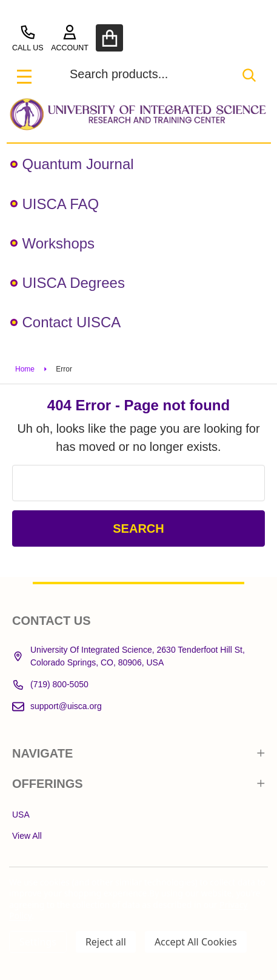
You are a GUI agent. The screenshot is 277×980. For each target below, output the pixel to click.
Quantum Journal (72, 164)
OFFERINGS (138, 784)
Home (25, 369)
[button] (139, 114)
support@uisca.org (57, 706)
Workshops (53, 243)
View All (27, 836)
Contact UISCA (66, 322)
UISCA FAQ (55, 204)
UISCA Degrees (68, 283)
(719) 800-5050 (50, 685)
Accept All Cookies (196, 942)
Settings (38, 942)
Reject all (106, 942)
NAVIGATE (138, 753)
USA (21, 815)
